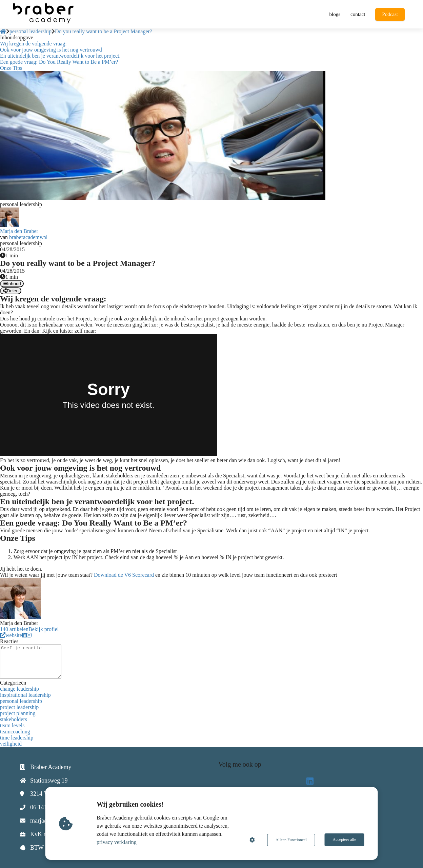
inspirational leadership (25, 695)
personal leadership (21, 701)
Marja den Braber (19, 231)
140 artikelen (14, 629)
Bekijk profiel (44, 629)
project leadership (19, 707)
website (11, 635)
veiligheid (11, 744)
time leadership (17, 738)
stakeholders (14, 719)
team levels (12, 725)
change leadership (19, 689)
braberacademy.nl (28, 237)
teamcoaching (15, 732)
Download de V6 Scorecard (124, 575)
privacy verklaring (117, 842)
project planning (18, 713)
